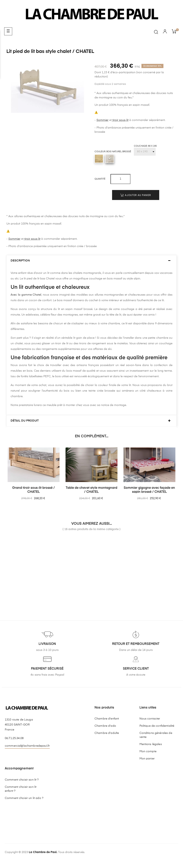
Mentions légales (151, 744)
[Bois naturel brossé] (110, 159)
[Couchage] (145, 152)
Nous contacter (150, 719)
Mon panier (147, 759)
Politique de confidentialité (157, 726)
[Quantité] (120, 179)
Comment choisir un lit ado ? (24, 798)
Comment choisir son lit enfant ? (21, 789)
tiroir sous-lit (120, 120)
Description (20, 261)
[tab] (91, 261)
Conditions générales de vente (156, 735)
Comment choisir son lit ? (22, 780)
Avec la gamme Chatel (26, 295)
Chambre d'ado (105, 726)
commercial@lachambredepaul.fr (27, 746)
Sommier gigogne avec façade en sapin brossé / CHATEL (149, 490)
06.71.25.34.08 (14, 738)
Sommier (102, 120)
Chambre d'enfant (107, 719)
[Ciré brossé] (99, 159)
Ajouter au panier (136, 195)
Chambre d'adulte (107, 733)
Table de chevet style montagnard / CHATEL (91, 490)
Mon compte (148, 751)
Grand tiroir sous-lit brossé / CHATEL (33, 490)
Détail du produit (25, 421)
